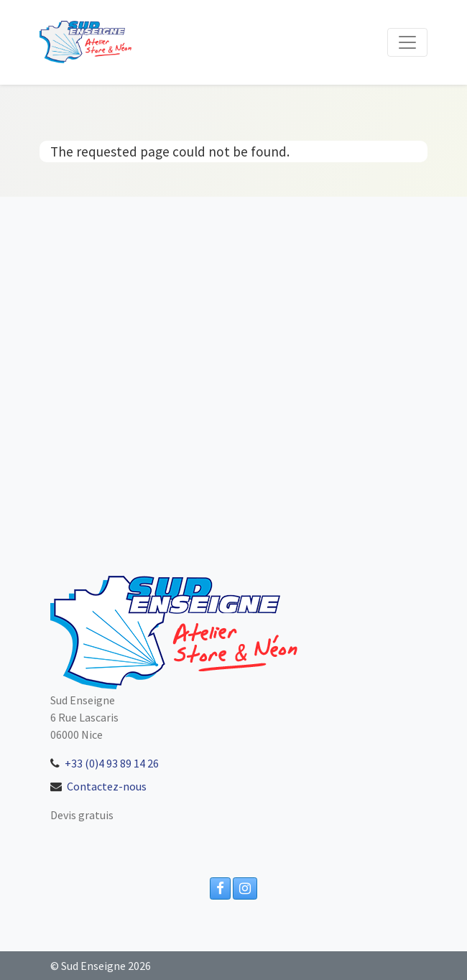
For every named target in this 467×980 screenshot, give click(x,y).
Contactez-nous (107, 786)
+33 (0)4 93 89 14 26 (112, 763)
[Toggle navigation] (407, 42)
